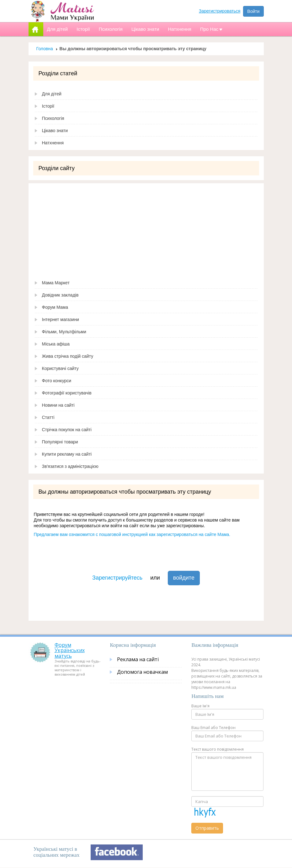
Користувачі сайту (60, 368)
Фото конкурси (57, 381)
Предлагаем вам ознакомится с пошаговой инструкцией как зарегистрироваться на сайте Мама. (132, 534)
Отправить (207, 828)
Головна (45, 49)
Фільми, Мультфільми (64, 332)
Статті (48, 417)
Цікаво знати (55, 131)
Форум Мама (55, 307)
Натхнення (53, 143)
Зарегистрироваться (220, 11)
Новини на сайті (58, 405)
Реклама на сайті (138, 659)
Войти (253, 11)
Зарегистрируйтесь (117, 578)
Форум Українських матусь (70, 650)
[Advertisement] (146, 227)
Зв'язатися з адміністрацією (70, 466)
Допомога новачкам (142, 672)
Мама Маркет (56, 283)
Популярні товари (60, 442)
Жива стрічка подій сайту (68, 356)
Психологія (53, 118)
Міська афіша (56, 344)
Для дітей (52, 94)
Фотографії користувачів (67, 393)
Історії (48, 106)
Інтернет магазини (61, 319)
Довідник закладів (60, 295)
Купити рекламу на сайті (67, 454)
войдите (184, 578)
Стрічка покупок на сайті (67, 430)
